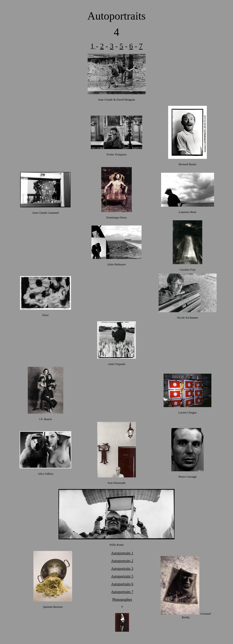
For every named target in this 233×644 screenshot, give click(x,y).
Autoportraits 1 (122, 553)
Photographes (122, 600)
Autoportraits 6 (122, 584)
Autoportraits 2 (122, 561)
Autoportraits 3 (122, 569)
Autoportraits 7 (122, 592)
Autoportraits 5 (122, 576)
